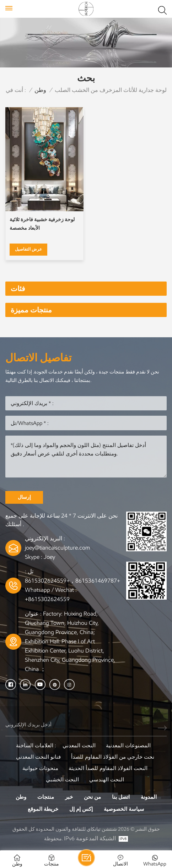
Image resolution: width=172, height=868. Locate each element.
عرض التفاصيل (28, 249)
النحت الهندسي (107, 780)
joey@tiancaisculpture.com (57, 548)
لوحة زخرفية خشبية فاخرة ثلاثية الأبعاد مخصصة (42, 224)
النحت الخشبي (62, 780)
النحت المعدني (79, 746)
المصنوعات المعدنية (128, 746)
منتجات (46, 797)
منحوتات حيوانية (40, 768)
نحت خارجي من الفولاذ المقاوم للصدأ (113, 757)
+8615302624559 (47, 599)
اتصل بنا (121, 797)
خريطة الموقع (43, 809)
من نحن (92, 797)
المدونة (149, 797)
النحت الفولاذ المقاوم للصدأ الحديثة (108, 768)
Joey (49, 557)
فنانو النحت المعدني (38, 757)
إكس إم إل (81, 809)
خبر (69, 797)
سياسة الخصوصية (124, 809)
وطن (40, 90)
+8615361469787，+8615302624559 (72, 581)
